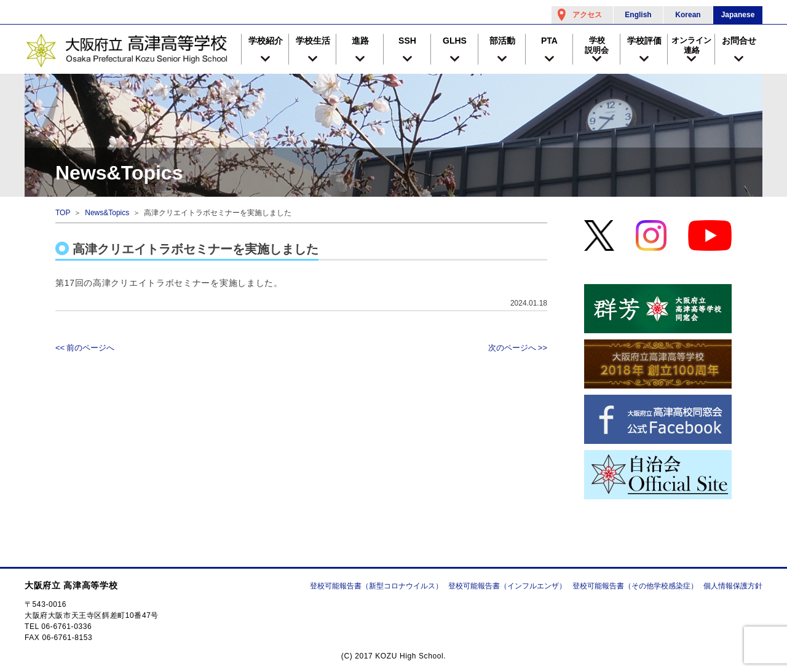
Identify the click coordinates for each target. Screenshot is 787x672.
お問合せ (739, 41)
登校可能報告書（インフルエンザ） (507, 586)
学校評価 (644, 41)
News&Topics (107, 213)
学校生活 (313, 41)
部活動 (502, 41)
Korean (688, 15)
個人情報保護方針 (733, 586)
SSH (407, 41)
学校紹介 (266, 41)
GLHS (455, 41)
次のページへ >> (518, 348)
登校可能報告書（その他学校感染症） (635, 586)
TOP (63, 213)
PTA (549, 41)
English (638, 15)
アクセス (587, 15)
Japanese (738, 15)
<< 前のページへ (85, 348)
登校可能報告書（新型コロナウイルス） (376, 586)
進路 (360, 41)
